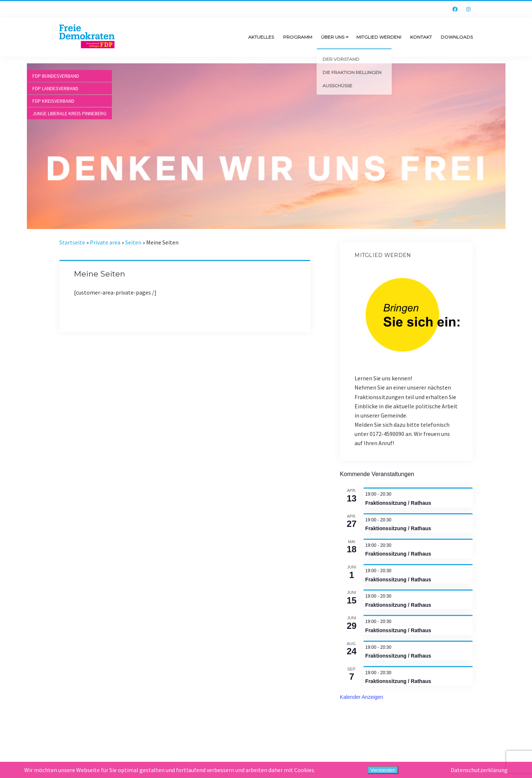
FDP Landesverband (55, 88)
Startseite (72, 242)
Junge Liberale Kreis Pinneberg (69, 113)
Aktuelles (261, 37)
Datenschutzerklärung (479, 770)
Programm (298, 37)
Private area (105, 242)
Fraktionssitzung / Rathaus (398, 503)
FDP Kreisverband (53, 101)
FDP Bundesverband (56, 76)
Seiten (133, 242)
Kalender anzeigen (362, 697)
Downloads (457, 37)
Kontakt (421, 37)
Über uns (333, 37)
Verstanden (383, 770)
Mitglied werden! (379, 37)
